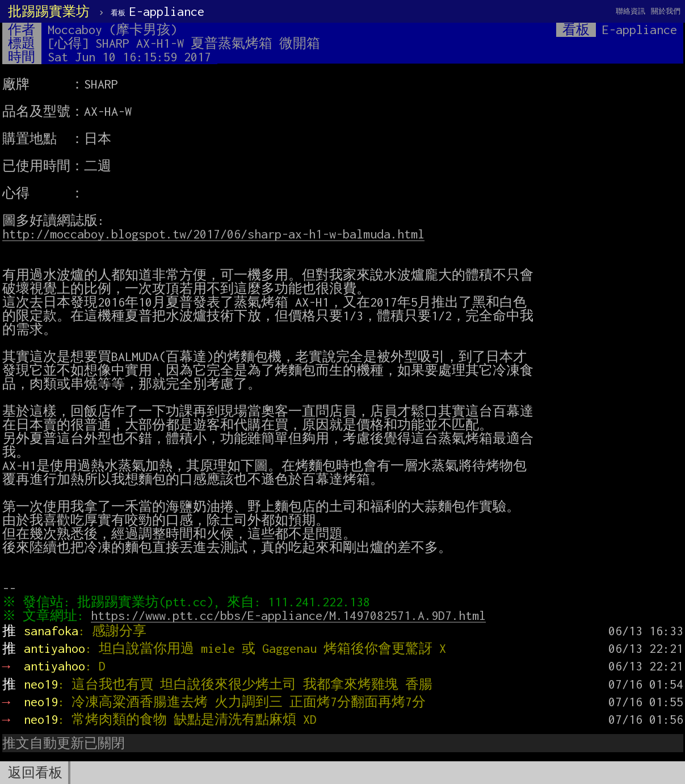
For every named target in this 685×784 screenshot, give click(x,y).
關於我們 (666, 11)
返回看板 (35, 773)
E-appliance (157, 11)
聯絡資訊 (631, 11)
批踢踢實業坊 (49, 11)
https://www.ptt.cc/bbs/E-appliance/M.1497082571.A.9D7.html (291, 615)
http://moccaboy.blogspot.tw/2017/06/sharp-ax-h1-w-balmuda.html (213, 234)
